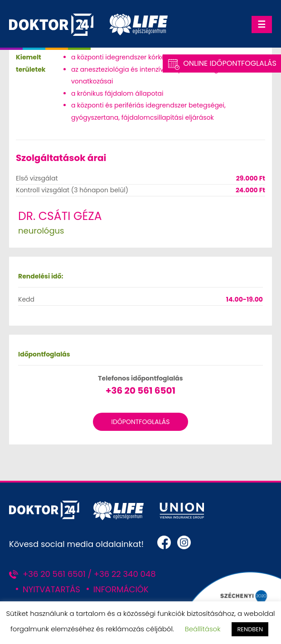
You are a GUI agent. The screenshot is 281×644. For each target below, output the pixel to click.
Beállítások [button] (203, 629)
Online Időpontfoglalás (230, 63)
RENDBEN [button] (250, 629)
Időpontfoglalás (140, 422)
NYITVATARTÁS (51, 589)
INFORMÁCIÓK (121, 589)
